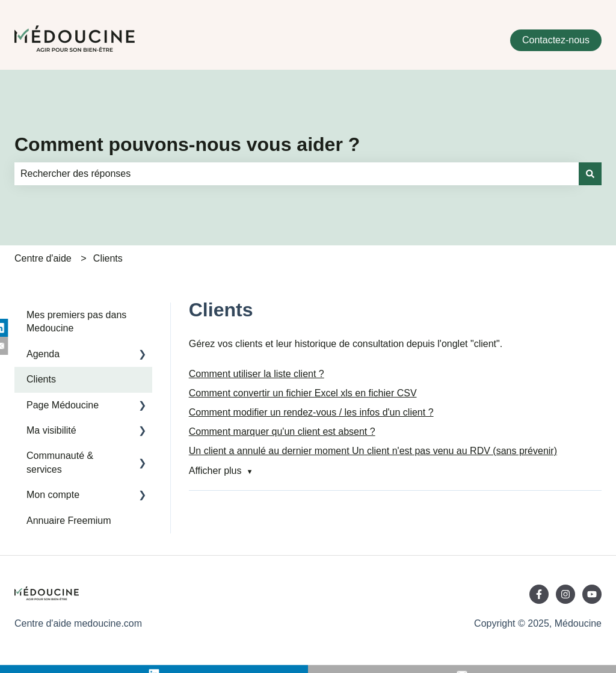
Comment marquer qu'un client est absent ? (282, 432)
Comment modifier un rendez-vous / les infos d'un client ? (311, 412)
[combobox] (297, 174)
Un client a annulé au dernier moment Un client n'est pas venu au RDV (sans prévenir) (373, 451)
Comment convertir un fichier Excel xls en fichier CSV (303, 393)
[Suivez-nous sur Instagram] (565, 594)
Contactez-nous (556, 40)
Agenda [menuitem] (43, 354)
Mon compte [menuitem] (53, 495)
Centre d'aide (43, 258)
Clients (108, 258)
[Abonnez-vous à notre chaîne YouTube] (592, 594)
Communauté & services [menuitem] (60, 462)
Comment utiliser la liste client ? (257, 374)
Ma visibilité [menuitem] (51, 430)
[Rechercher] (590, 174)
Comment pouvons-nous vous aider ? (187, 144)
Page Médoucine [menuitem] (63, 405)
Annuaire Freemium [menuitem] (69, 521)
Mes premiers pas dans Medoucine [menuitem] (76, 321)
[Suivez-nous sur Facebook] (539, 594)
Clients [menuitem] (41, 379)
